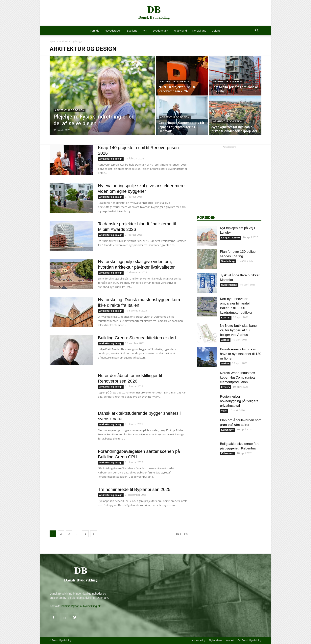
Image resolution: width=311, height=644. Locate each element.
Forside (95, 31)
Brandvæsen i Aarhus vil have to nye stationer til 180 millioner (241, 354)
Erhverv (226, 387)
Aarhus (225, 340)
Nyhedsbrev (216, 640)
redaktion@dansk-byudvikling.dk (81, 606)
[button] (257, 31)
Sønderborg (228, 261)
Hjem (53, 41)
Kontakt (230, 640)
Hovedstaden (113, 31)
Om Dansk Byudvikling (249, 640)
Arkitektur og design (70, 110)
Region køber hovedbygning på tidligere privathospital (239, 401)
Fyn (145, 31)
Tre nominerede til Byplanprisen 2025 (134, 489)
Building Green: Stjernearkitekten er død (137, 338)
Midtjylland (180, 31)
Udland (216, 31)
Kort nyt (226, 318)
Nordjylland (199, 31)
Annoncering (199, 640)
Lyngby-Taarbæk (231, 238)
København (228, 430)
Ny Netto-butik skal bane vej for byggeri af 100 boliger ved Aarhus (238, 330)
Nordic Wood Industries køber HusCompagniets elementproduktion (238, 377)
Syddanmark (160, 31)
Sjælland (132, 31)
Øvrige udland (229, 285)
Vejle (224, 411)
